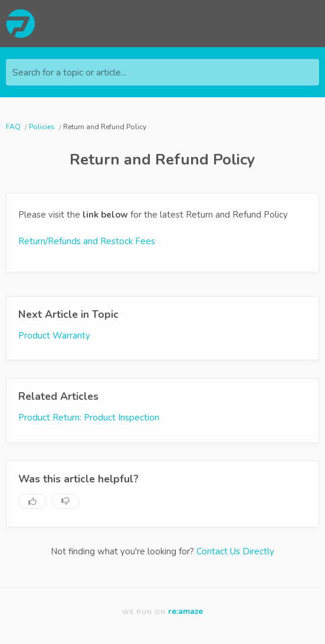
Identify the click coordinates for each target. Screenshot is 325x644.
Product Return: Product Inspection (89, 418)
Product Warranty (54, 336)
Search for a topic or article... (69, 73)
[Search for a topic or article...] (162, 72)
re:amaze (186, 611)
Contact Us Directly (235, 551)
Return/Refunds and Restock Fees (87, 241)
